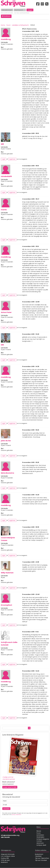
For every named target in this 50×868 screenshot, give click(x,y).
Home (3, 25)
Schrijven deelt (41, 845)
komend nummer (9, 779)
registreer (12, 159)
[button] (6, 16)
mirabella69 (6, 176)
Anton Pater (6, 312)
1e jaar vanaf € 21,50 (10, 787)
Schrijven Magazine (43, 839)
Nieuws (39, 831)
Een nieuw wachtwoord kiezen (22, 13)
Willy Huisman (7, 573)
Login (4, 159)
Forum (39, 833)
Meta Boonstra (7, 473)
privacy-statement (16, 815)
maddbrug (6, 39)
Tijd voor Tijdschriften (42, 858)
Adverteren (40, 843)
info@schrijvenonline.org (10, 835)
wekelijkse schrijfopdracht (20, 25)
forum (9, 25)
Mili (2, 144)
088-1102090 (5, 837)
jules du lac (6, 441)
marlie (4, 210)
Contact (39, 841)
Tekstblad (38, 856)
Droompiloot (6, 605)
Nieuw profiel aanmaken (7, 13)
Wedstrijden (40, 837)
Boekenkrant (39, 854)
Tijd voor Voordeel (41, 860)
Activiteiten (40, 835)
